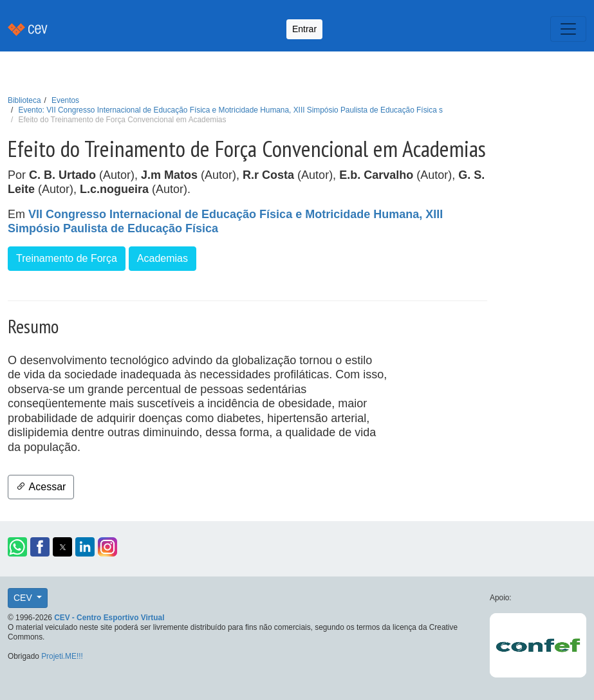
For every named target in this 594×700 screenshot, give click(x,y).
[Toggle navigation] (568, 29)
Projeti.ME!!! (62, 656)
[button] (17, 547)
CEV (24, 598)
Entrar (304, 29)
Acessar (41, 487)
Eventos (65, 100)
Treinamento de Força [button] (67, 258)
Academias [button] (162, 258)
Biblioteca (24, 100)
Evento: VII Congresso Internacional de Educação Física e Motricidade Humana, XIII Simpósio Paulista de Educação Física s (231, 110)
